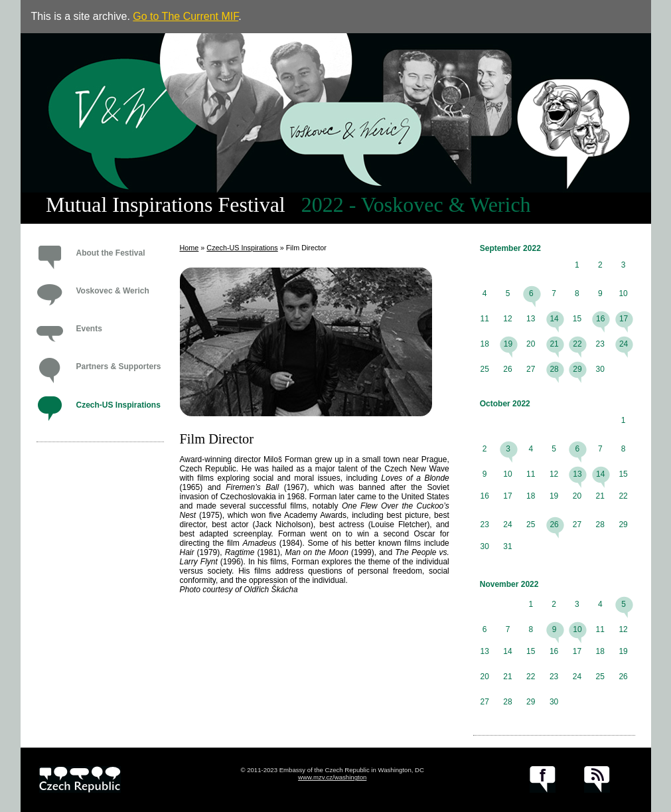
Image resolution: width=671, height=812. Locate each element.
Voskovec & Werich (113, 291)
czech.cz (80, 779)
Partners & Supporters (119, 366)
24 (624, 344)
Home (189, 248)
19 (508, 344)
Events (89, 329)
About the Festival (111, 253)
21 (554, 344)
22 (577, 344)
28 (554, 369)
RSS (597, 779)
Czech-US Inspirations (118, 405)
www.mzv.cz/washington (332, 777)
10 (577, 629)
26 (554, 525)
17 (624, 319)
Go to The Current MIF (186, 16)
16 (600, 319)
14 (554, 319)
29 (577, 369)
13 (577, 474)
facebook (543, 779)
